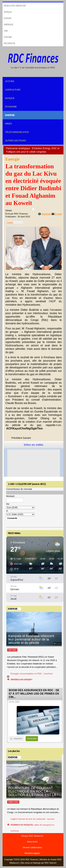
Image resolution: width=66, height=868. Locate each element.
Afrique (8, 12)
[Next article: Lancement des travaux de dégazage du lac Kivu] (27, 438)
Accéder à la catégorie (21, 679)
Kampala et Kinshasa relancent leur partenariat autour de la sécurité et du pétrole (31, 639)
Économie (11, 107)
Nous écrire (32, 842)
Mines (8, 124)
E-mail (58, 214)
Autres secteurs (16, 141)
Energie (10, 115)
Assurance (18, 739)
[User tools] (33, 209)
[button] (15, 564)
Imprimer (46, 214)
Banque (10, 98)
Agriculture (13, 90)
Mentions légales (32, 853)
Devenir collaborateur (32, 847)
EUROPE (8, 18)
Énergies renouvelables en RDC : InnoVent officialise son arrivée (32, 677)
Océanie (8, 37)
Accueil (10, 81)
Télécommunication (17, 132)
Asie (6, 31)
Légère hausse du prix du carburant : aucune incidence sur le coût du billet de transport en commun (32, 825)
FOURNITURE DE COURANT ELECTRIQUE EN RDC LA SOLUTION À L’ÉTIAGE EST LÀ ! (33, 791)
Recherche (9, 43)
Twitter (10, 222)
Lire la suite (32, 739)
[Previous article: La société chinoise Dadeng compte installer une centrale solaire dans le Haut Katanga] (17, 438)
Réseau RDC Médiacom (15, 6)
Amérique (8, 25)
